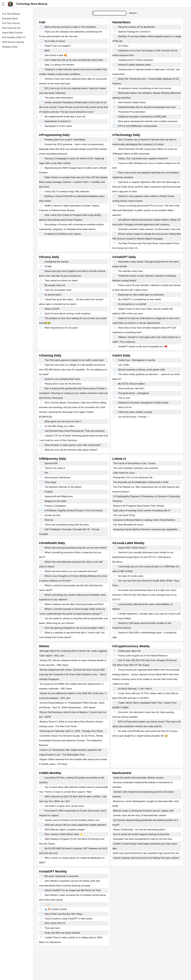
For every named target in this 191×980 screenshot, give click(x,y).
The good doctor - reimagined (133, 393)
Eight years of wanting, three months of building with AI (142, 511)
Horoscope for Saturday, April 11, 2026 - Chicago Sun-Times (71, 731)
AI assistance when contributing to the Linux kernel (145, 88)
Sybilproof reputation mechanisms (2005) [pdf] (142, 117)
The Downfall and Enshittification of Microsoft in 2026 (141, 482)
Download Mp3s (10, 19)
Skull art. (49, 520)
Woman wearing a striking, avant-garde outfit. (142, 370)
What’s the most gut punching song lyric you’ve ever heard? (76, 548)
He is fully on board (55, 41)
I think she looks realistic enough (135, 412)
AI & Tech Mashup (11, 14)
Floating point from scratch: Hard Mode (65, 140)
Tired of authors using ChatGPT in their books (68, 919)
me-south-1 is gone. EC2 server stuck (64, 806)
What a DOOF (52, 309)
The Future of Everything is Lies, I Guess (134, 463)
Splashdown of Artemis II (58, 121)
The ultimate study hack (130, 271)
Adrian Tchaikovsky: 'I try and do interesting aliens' (139, 830)
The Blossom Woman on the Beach (63, 487)
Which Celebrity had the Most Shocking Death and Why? (74, 604)
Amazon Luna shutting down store (62, 379)
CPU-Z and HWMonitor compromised (138, 126)
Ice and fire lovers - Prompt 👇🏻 (134, 417)
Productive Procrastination (132, 112)
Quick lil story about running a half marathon (68, 314)
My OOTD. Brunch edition (132, 384)
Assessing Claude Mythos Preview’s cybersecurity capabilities (145, 529)
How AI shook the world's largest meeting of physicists (141, 834)
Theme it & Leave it (55, 468)
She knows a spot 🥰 (56, 55)
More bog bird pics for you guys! (61, 328)
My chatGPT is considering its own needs (140, 299)
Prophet (49, 492)
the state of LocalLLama (131, 576)
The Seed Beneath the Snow (128, 525)
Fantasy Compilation (55, 506)
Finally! (48, 266)
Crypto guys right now (129, 651)
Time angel (50, 482)
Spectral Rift (51, 463)
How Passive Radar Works (132, 102)
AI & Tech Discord (11, 23)
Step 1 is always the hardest (59, 65)
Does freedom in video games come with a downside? (73, 445)
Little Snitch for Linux (124, 473)
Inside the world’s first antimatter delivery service (138, 778)
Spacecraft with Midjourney (59, 496)
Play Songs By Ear (11, 28)
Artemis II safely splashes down (134, 65)
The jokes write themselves (59, 98)
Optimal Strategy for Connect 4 (134, 32)
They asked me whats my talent (61, 281)
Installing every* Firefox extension (136, 60)
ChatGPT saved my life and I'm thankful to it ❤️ (143, 347)
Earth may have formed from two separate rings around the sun (146, 853)
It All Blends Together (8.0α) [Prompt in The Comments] (73, 511)
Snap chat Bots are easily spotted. (62, 933)
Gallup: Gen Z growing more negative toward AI (143, 158)
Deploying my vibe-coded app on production (141, 295)
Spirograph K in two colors (58, 126)
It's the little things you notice (60, 426)
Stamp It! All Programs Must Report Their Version (139, 506)
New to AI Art (125, 407)
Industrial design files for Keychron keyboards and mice (147, 107)
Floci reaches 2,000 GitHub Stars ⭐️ (64, 834)
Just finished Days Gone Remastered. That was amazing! (75, 431)
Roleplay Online (10, 47)
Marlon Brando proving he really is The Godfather (70, 27)
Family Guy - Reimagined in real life (137, 360)
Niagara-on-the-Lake (55, 501)
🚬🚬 (48, 904)
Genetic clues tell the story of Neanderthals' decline (140, 815)
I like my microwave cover (58, 290)
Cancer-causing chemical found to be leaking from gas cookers (146, 858)
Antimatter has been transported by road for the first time (143, 839)
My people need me (55, 285)
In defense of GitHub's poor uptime (63, 234)
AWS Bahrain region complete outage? (65, 830)
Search (133, 13)
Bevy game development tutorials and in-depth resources (148, 121)
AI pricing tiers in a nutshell (132, 304)
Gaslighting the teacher (57, 262)
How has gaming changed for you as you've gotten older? (75, 628)
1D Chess (123, 46)
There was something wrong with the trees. (67, 525)
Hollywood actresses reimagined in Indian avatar (143, 403)
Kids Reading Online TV (14, 37)
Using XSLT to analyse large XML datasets (67, 191)
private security (52, 515)
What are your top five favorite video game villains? (71, 450)
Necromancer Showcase (57, 478)
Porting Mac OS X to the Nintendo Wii (133, 478)
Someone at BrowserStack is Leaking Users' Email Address (144, 520)
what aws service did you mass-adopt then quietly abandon (75, 825)
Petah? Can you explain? (58, 46)
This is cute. (124, 398)
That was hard (52, 928)
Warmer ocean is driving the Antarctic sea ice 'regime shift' (143, 811)
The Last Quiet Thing (124, 515)
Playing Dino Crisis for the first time (63, 384)
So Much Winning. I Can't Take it (135, 689)
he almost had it (53, 295)
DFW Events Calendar (13, 42)
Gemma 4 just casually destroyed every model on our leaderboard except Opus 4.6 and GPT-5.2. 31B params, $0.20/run (143, 557)
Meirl (47, 51)
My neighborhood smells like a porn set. (65, 117)
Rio (46, 473)
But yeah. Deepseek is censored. (62, 876)
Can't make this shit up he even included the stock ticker (74, 60)
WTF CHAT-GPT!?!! (55, 923)
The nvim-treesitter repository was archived (136, 468)
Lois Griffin (124, 365)
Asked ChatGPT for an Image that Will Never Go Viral (73, 890)
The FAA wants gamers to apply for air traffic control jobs (74, 360)
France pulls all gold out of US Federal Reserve (143, 656)
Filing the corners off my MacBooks (136, 27)
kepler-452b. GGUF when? (132, 548)
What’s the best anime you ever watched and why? (71, 571)
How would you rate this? (131, 388)
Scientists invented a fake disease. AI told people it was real (149, 229)
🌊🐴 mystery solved (56, 909)
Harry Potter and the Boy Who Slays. (64, 914)
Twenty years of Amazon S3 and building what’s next (72, 820)
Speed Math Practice (12, 33)
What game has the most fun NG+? (63, 421)
